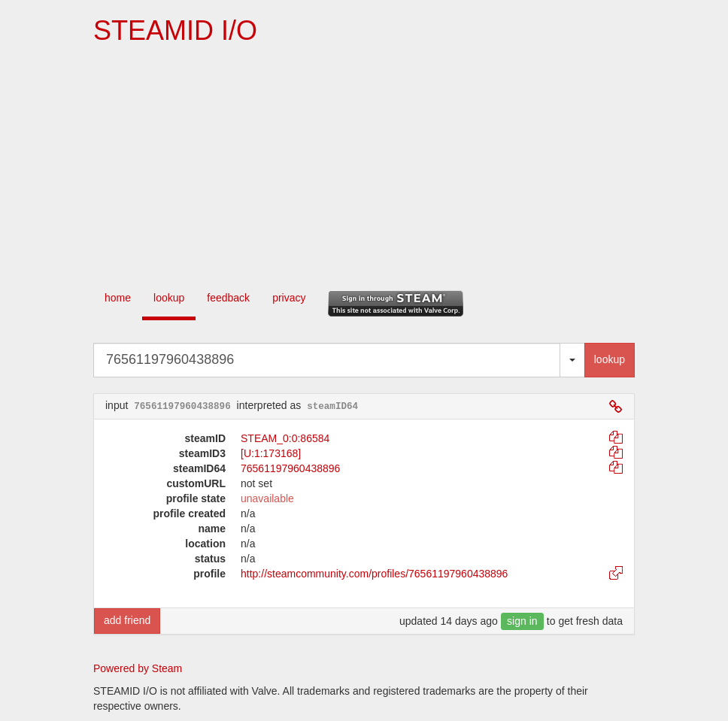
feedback (228, 298)
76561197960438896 (290, 468)
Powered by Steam (138, 668)
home (118, 298)
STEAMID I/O (175, 30)
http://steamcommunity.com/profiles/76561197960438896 (374, 574)
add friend (127, 620)
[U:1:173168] (271, 453)
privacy (289, 298)
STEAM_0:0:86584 (285, 438)
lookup (169, 298)
